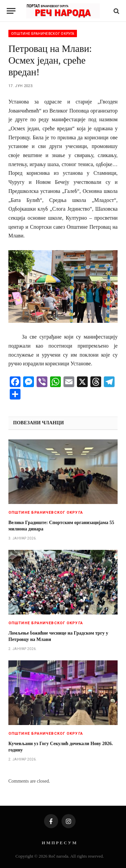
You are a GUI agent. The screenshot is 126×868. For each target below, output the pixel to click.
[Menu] (11, 11)
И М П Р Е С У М (59, 843)
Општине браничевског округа (43, 33)
